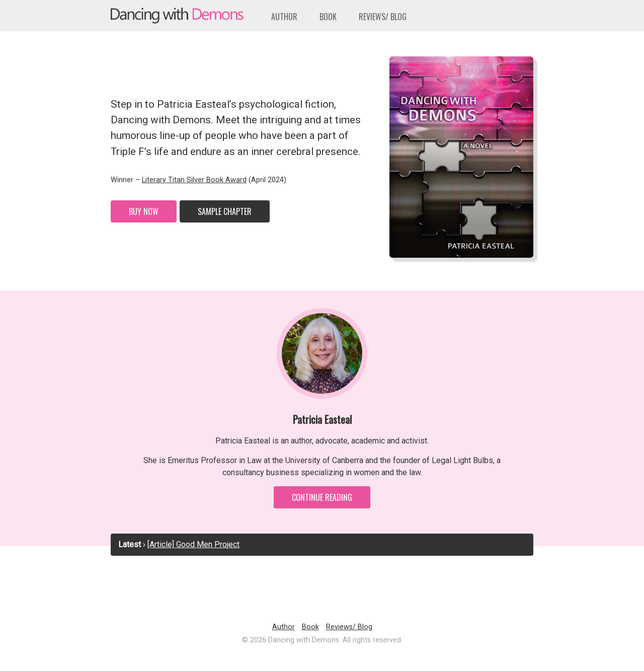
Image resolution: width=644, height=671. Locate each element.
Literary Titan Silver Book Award (194, 180)
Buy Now (144, 211)
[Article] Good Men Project (193, 544)
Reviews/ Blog (383, 17)
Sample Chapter (225, 211)
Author (284, 17)
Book (328, 17)
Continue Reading (322, 497)
